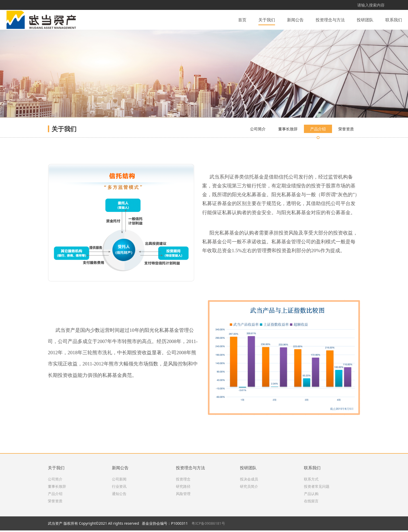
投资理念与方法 (330, 19)
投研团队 (365, 19)
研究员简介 (249, 488)
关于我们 (267, 19)
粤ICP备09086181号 (208, 525)
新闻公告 (295, 19)
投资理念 (183, 481)
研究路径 (183, 488)
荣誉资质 (346, 158)
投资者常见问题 (317, 488)
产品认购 (311, 495)
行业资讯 (119, 488)
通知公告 (119, 495)
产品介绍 (318, 158)
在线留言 (311, 503)
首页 (242, 19)
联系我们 (394, 19)
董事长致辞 (288, 158)
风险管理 (183, 495)
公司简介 (258, 158)
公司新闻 (119, 481)
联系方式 (311, 481)
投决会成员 (249, 481)
